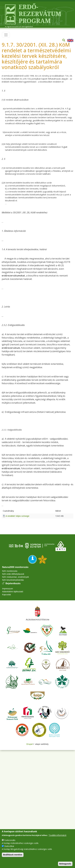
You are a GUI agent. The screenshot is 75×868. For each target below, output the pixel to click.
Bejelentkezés (13, 583)
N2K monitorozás (10, 571)
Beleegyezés (65, 864)
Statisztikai (9, 846)
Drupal (31, 744)
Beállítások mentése (13, 855)
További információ (57, 835)
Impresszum (7, 589)
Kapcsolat (6, 595)
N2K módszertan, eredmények (15, 577)
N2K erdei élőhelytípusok (13, 574)
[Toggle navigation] (6, 35)
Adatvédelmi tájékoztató (13, 592)
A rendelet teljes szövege (17, 516)
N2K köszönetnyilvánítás (13, 580)
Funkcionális (10, 840)
